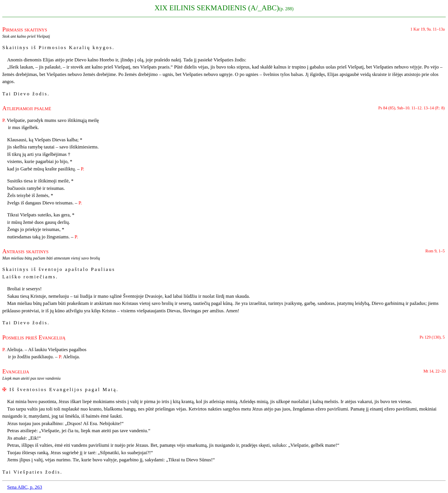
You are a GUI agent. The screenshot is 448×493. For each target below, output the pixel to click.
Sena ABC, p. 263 (25, 487)
